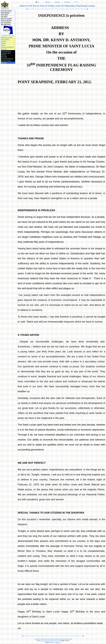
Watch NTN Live (8, 35)
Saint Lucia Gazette (7, 37)
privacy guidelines (55, 642)
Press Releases (5, 39)
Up (41, 639)
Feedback (47, 2)
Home (37, 639)
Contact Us (67, 2)
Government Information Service (50, 641)
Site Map (57, 2)
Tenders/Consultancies (7, 47)
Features (4, 43)
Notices (3, 45)
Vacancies (4, 49)
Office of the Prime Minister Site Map (54, 639)
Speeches (4, 41)
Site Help (69, 639)
